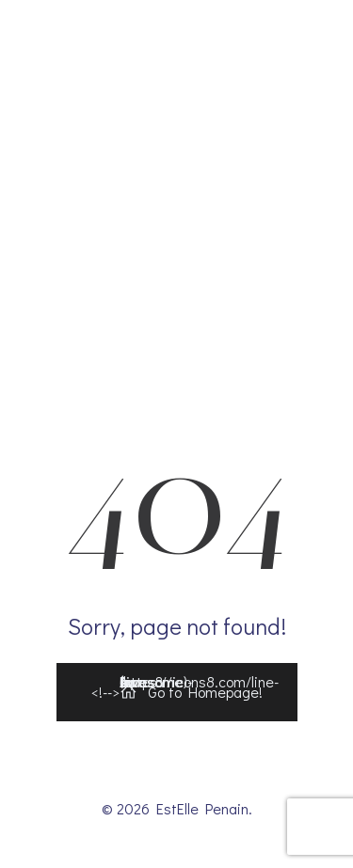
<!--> (185, 688)
